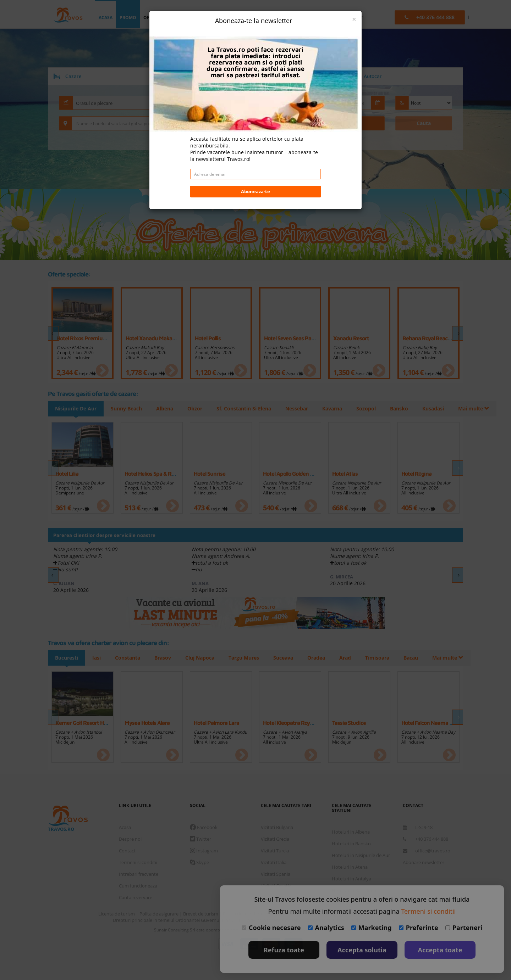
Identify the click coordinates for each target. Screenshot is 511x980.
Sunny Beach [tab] (127, 408)
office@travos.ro (427, 851)
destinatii (215, 18)
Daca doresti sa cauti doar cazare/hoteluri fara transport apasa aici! (256, 140)
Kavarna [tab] (339, 408)
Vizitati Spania (276, 874)
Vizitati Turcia (275, 851)
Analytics (326, 928)
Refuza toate (284, 950)
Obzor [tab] (198, 408)
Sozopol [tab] (373, 408)
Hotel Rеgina (416, 474)
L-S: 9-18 (418, 827)
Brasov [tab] (166, 658)
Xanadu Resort (351, 338)
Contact (127, 851)
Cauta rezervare (136, 897)
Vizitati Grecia (275, 839)
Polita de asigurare (160, 914)
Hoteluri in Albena (351, 832)
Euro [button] (271, 18)
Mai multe (414, 408)
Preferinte (419, 928)
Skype (199, 862)
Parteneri (464, 928)
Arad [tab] (354, 658)
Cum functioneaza (138, 886)
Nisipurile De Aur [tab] (76, 408)
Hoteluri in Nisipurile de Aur (361, 855)
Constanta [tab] (130, 658)
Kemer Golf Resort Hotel (84, 723)
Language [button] (302, 18)
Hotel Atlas (345, 474)
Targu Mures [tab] (249, 658)
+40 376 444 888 (425, 839)
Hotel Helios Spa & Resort (154, 474)
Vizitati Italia (274, 862)
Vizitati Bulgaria (277, 827)
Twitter (200, 839)
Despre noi (130, 839)
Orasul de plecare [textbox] (94, 103)
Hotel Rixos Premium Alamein (92, 338)
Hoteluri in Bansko (351, 844)
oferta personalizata (170, 18)
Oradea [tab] (324, 658)
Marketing (372, 928)
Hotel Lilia (67, 474)
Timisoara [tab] (387, 658)
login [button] (245, 18)
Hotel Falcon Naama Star (430, 723)
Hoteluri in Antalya (351, 879)
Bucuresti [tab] (67, 658)
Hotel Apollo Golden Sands (294, 474)
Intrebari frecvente (139, 874)
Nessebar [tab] (302, 408)
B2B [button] (329, 18)
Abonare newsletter (424, 862)
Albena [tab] (167, 408)
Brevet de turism (201, 914)
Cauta (424, 123)
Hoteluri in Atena (350, 867)
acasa (106, 18)
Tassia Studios (349, 723)
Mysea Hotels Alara (147, 723)
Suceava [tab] (290, 658)
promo (128, 18)
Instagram (204, 851)
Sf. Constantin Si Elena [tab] (248, 408)
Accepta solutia (362, 950)
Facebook (204, 827)
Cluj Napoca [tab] (204, 658)
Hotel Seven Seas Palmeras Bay (301, 338)
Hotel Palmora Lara (216, 723)
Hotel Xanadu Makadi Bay (156, 338)
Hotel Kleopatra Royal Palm (295, 723)
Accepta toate (440, 950)
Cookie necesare (271, 928)
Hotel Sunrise (210, 474)
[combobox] (128, 103)
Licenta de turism (117, 914)
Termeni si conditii (138, 862)
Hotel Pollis (208, 338)
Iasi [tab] (98, 658)
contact (352, 18)
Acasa (125, 827)
